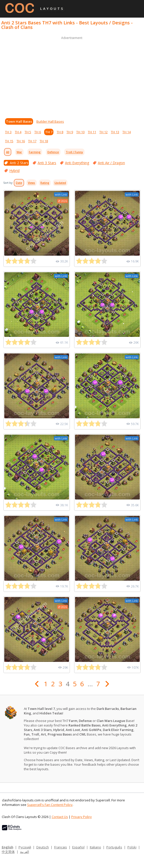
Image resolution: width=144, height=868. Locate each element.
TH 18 (44, 141)
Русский (25, 847)
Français (61, 847)
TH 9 (70, 132)
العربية (25, 852)
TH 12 (103, 132)
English (8, 847)
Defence (53, 152)
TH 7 (49, 132)
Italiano (95, 847)
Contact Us (60, 817)
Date (19, 183)
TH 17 (32, 141)
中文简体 (8, 852)
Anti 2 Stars (19, 163)
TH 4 (18, 132)
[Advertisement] (72, 76)
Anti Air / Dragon (111, 163)
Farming (35, 152)
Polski (132, 847)
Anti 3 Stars (47, 163)
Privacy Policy (82, 817)
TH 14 (127, 132)
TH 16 (21, 141)
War (19, 152)
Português (114, 847)
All (8, 152)
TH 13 (115, 132)
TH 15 (9, 141)
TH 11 (92, 132)
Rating (45, 183)
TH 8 (60, 132)
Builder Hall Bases (50, 121)
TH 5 (28, 132)
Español (78, 847)
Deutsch (43, 847)
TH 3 (8, 132)
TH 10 (80, 132)
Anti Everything (77, 163)
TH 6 (38, 132)
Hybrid (14, 171)
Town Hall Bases (19, 121)
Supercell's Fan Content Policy (50, 805)
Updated (60, 183)
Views (31, 183)
